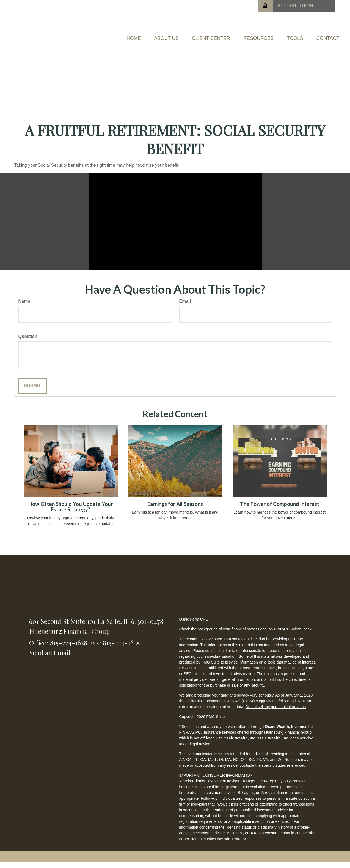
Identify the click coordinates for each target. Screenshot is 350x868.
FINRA (185, 738)
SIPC (196, 738)
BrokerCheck (300, 634)
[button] (178, 35)
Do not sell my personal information (276, 712)
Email (185, 306)
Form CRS (199, 624)
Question (28, 341)
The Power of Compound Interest (280, 509)
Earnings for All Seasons (175, 509)
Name (24, 306)
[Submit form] (33, 391)
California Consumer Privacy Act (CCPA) (220, 706)
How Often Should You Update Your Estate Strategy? (71, 512)
